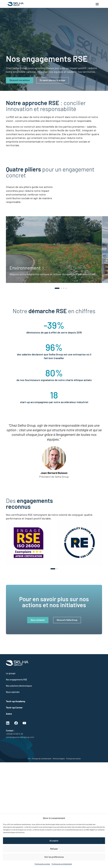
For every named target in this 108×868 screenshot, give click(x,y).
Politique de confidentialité (62, 864)
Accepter (54, 841)
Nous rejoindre (13, 692)
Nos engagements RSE (16, 680)
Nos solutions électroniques (19, 686)
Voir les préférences (54, 857)
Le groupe (11, 673)
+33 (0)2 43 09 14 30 (14, 734)
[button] (57, 288)
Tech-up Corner (14, 707)
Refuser (54, 849)
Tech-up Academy (16, 701)
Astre (9, 714)
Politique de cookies (42, 864)
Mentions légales (59, 759)
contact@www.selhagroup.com (20, 737)
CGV (29, 759)
